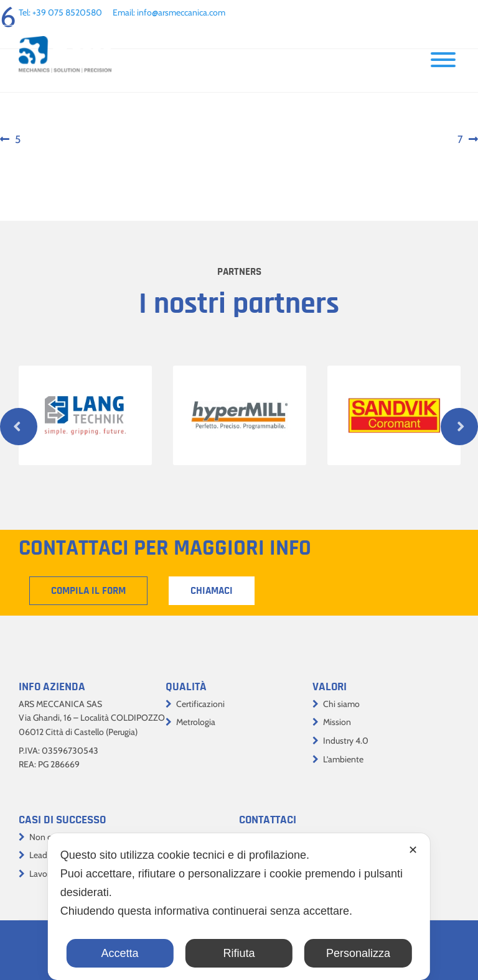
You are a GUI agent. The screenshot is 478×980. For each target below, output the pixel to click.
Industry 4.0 (346, 741)
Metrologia (196, 722)
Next (459, 427)
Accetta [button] (120, 953)
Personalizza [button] (358, 953)
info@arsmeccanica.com (181, 12)
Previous (19, 427)
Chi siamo (341, 704)
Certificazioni (200, 704)
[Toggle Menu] (443, 60)
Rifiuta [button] (239, 953)
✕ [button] (413, 850)
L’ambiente (343, 759)
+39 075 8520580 (67, 12)
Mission (337, 722)
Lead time (48, 855)
